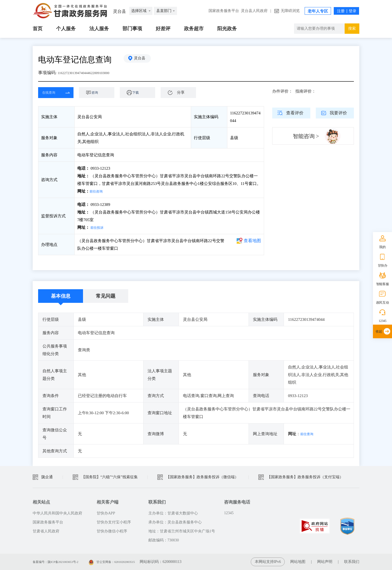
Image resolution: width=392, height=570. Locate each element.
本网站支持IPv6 (268, 562)
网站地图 (298, 562)
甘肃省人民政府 (46, 531)
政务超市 (194, 29)
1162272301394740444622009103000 (91, 73)
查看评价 (295, 113)
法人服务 (99, 29)
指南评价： (306, 91)
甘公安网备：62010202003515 (131, 562)
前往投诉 (99, 227)
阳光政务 (227, 29)
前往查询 (308, 434)
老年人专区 (318, 11)
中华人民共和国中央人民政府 (57, 513)
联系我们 (352, 562)
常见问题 (106, 296)
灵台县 (143, 60)
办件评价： (282, 91)
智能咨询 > (306, 136)
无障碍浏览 (290, 11)
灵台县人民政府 (254, 11)
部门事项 (132, 29)
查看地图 (252, 241)
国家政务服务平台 (224, 11)
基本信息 (61, 296)
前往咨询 (98, 191)
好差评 (163, 29)
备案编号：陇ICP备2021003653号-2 (62, 562)
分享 (181, 92)
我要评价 (338, 113)
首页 (38, 29)
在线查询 (52, 93)
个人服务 (66, 29)
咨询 (99, 93)
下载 (140, 93)
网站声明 (325, 562)
